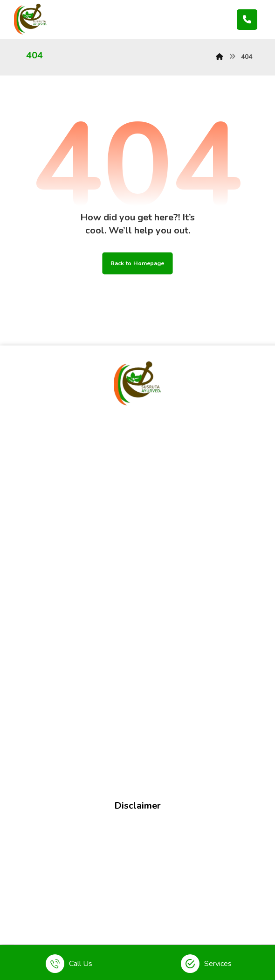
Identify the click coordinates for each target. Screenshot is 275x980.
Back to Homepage (137, 263)
